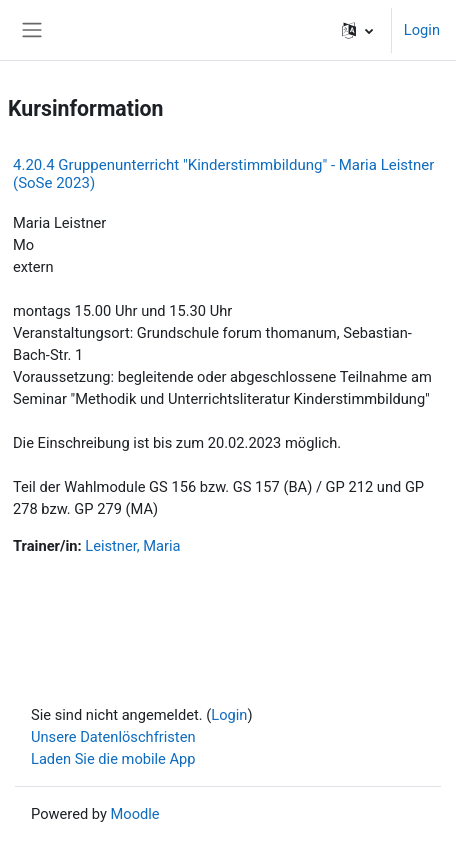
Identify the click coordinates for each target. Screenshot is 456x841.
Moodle (135, 814)
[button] (357, 30)
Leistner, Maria (132, 546)
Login (422, 30)
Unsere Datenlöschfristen (113, 737)
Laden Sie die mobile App (113, 759)
